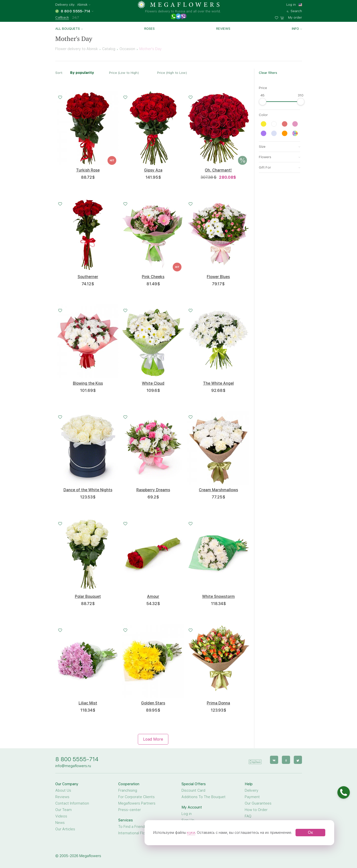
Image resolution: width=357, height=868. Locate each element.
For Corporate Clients (136, 797)
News (60, 823)
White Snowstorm (218, 596)
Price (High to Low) (172, 73)
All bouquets (68, 29)
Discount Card (193, 790)
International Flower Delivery (142, 833)
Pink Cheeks (153, 277)
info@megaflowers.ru (73, 766)
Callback (62, 17)
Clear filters (268, 73)
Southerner (88, 277)
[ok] (286, 760)
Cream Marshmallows (218, 490)
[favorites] (278, 17)
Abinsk (82, 5)
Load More (153, 739)
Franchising (128, 790)
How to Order (256, 810)
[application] (255, 760)
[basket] (291, 17)
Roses (149, 29)
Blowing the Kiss (88, 383)
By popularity (82, 73)
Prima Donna (218, 703)
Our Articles (65, 829)
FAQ (248, 816)
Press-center (130, 810)
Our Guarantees (258, 803)
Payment (252, 797)
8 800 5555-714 (77, 759)
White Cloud (153, 383)
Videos (61, 816)
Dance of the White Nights (88, 490)
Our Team (63, 810)
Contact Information (72, 803)
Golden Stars (153, 703)
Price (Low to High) (124, 73)
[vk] (274, 760)
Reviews (223, 29)
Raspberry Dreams (153, 490)
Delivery (252, 790)
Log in (291, 4)
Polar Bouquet (88, 596)
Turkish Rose (88, 170)
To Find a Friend (132, 827)
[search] (294, 10)
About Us (63, 790)
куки (191, 833)
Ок (311, 832)
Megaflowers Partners (137, 803)
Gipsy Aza (153, 170)
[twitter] (298, 760)
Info (295, 29)
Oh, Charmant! (218, 170)
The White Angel (218, 383)
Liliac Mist (88, 703)
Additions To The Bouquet (204, 797)
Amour (153, 596)
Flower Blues (218, 277)
